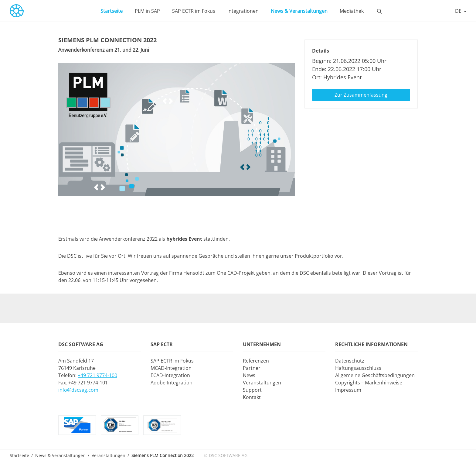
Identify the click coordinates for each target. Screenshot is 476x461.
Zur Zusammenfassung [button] (361, 95)
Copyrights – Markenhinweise (369, 383)
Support (252, 390)
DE (459, 11)
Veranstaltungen (262, 383)
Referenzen (256, 361)
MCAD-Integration (171, 368)
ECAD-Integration (170, 375)
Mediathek (352, 11)
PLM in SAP (147, 11)
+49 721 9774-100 (97, 375)
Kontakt (252, 397)
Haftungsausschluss (358, 368)
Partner (252, 368)
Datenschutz (350, 361)
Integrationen (243, 11)
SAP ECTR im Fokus (194, 11)
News (249, 375)
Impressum (348, 390)
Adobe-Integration (172, 383)
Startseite (112, 11)
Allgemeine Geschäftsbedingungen (375, 375)
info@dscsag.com (78, 390)
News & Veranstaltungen (299, 11)
